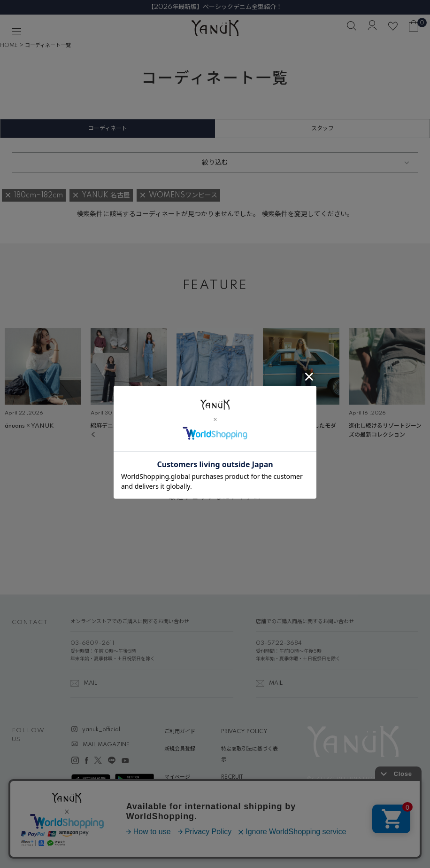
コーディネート (108, 129)
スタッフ (322, 129)
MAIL (90, 683)
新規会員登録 (180, 749)
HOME (9, 46)
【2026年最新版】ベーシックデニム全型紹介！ (215, 7)
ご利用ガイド (180, 732)
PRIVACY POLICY (244, 732)
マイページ (177, 777)
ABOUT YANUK (184, 795)
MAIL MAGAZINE (106, 745)
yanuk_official (101, 730)
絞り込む (215, 163)
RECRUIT (232, 777)
